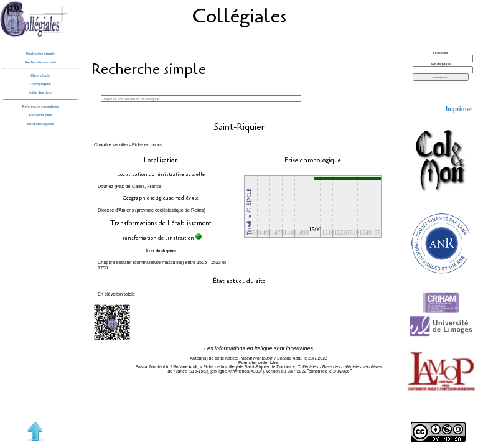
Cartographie (40, 84)
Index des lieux (40, 93)
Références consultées (40, 106)
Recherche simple (40, 54)
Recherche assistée (40, 62)
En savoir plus (41, 115)
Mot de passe (441, 64)
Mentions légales (40, 124)
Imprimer (459, 109)
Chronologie (40, 75)
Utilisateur (441, 53)
